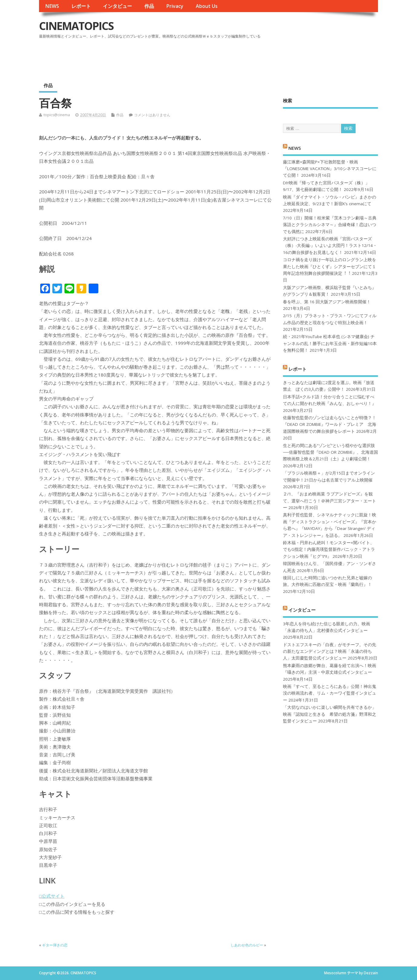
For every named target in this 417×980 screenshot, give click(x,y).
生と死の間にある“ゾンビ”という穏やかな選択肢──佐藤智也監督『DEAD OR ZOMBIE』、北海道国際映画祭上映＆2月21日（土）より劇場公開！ (330, 452)
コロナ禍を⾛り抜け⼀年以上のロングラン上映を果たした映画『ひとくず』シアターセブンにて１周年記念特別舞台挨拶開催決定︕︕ (330, 266)
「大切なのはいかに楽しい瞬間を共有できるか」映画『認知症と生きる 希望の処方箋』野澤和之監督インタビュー (330, 714)
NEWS (52, 6)
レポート (81, 6)
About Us (207, 6)
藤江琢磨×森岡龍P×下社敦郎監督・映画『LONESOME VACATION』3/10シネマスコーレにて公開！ (330, 169)
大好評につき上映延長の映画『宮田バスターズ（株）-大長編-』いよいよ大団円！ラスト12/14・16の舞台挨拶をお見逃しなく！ (330, 246)
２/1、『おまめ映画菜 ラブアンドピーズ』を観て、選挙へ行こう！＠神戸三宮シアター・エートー (330, 501)
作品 (149, 6)
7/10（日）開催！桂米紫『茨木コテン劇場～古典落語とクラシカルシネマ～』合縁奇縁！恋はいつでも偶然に (330, 225)
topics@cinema (57, 115)
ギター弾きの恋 (55, 945)
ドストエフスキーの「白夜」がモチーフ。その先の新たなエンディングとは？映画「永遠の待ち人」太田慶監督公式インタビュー (330, 651)
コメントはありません (152, 115)
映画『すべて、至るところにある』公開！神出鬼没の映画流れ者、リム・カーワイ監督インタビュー (330, 693)
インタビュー (117, 6)
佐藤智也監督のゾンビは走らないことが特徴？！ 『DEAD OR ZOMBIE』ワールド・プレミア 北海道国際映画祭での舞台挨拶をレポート (330, 424)
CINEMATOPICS (76, 26)
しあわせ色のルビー (247, 945)
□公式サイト (52, 896)
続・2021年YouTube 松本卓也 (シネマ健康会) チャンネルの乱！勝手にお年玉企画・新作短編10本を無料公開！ (330, 343)
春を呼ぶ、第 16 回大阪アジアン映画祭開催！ (327, 302)
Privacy (175, 6)
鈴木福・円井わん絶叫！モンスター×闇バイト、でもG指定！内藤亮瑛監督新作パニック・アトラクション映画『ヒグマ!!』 (329, 549)
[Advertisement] (263, 57)
